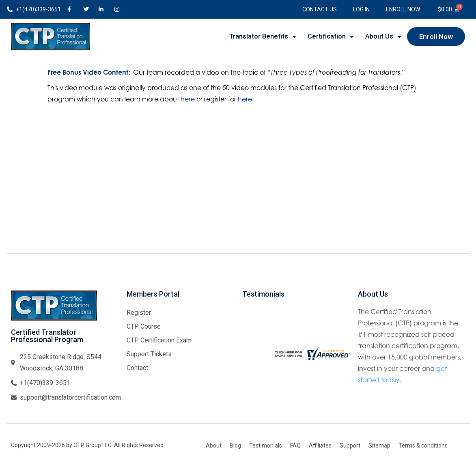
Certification (331, 37)
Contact (137, 368)
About (214, 445)
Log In (361, 9)
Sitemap (379, 445)
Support (350, 445)
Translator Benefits (263, 37)
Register (139, 313)
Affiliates (320, 445)
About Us (383, 37)
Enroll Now (403, 9)
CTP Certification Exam (159, 340)
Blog (235, 445)
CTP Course (144, 326)
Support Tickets (149, 354)
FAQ (295, 445)
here (188, 99)
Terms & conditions (423, 445)
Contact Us (320, 9)
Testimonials (266, 445)
